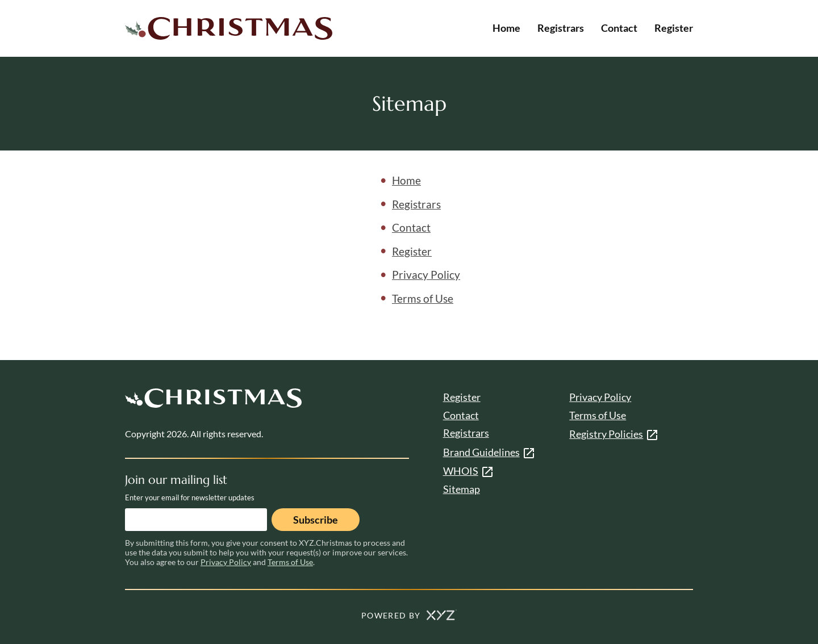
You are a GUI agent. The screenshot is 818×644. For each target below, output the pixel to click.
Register (674, 28)
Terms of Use (423, 298)
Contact (619, 28)
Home (506, 28)
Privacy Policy (426, 275)
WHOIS (461, 471)
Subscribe (316, 520)
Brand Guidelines (481, 452)
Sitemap (462, 489)
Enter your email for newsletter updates (190, 497)
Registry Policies (606, 434)
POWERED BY (409, 615)
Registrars (561, 28)
